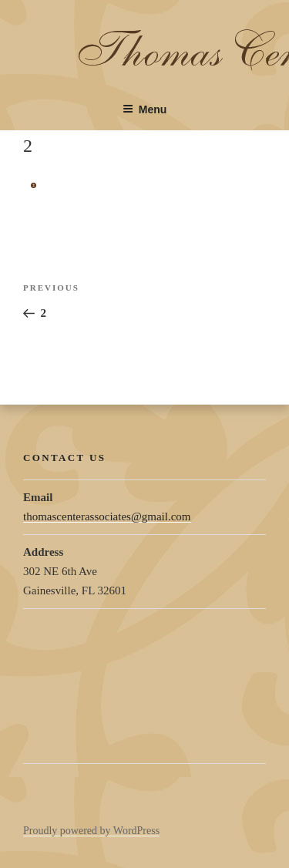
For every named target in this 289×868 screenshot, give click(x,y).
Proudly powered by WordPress (91, 831)
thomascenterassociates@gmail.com (107, 516)
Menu (145, 109)
